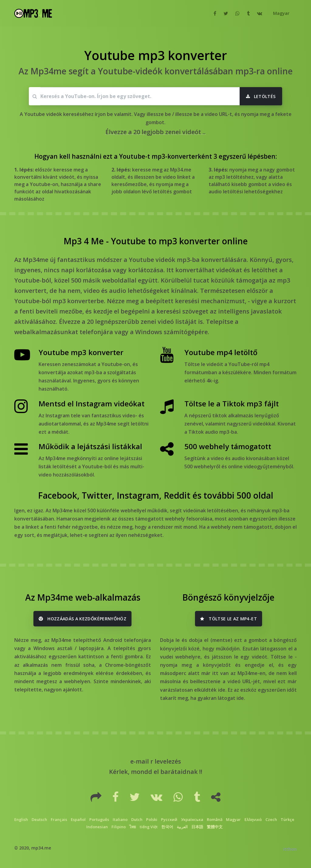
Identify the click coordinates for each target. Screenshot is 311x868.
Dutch (137, 819)
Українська (192, 819)
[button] (281, 13)
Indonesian (97, 827)
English (21, 819)
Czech (271, 819)
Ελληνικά (253, 819)
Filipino (119, 827)
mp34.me (41, 848)
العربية (182, 827)
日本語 (197, 827)
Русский (169, 819)
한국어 (167, 827)
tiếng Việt (149, 827)
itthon (290, 849)
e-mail (140, 761)
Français (59, 819)
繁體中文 (215, 827)
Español (78, 819)
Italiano (120, 819)
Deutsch (39, 819)
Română (215, 819)
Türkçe (287, 819)
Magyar (233, 819)
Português (99, 819)
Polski (152, 819)
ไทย (133, 827)
